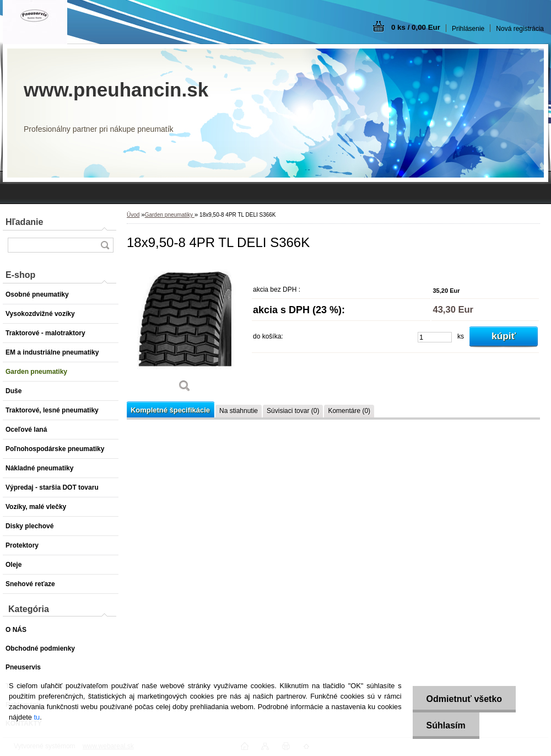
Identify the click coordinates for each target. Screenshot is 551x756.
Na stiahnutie (239, 411)
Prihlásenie (468, 29)
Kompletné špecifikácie (170, 410)
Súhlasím (446, 725)
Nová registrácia (520, 29)
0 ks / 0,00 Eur (416, 27)
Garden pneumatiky (170, 215)
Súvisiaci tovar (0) (293, 411)
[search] (105, 245)
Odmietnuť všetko (464, 699)
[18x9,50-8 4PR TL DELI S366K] (185, 331)
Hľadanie (24, 222)
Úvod (133, 215)
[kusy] (435, 337)
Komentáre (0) (349, 411)
